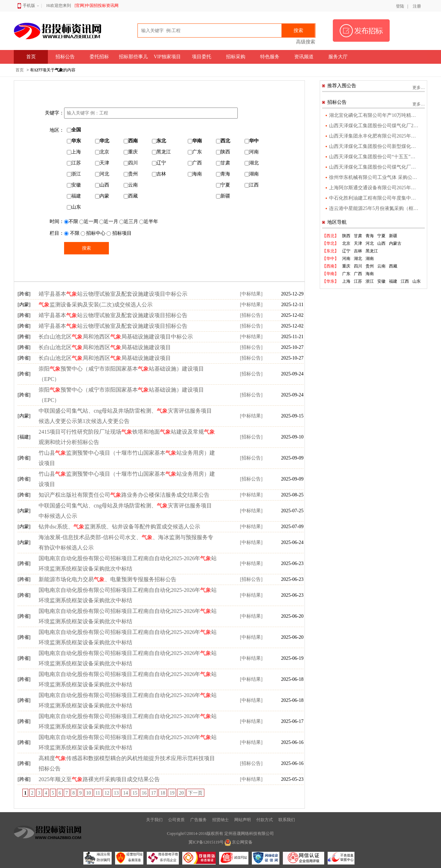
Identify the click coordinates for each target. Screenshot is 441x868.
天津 (102, 163)
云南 (131, 185)
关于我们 (154, 820)
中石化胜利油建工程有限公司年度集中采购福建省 (375, 198)
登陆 (400, 6)
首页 (31, 57)
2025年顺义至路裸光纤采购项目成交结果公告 (99, 779)
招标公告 (65, 57)
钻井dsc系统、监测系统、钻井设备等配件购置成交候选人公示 (119, 527)
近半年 (149, 221)
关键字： (54, 113)
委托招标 (99, 57)
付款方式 (265, 820)
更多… (419, 88)
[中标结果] (251, 294)
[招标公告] (251, 315)
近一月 (109, 221)
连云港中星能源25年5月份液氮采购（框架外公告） (375, 208)
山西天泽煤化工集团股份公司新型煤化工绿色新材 (375, 146)
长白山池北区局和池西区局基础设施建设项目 (105, 347)
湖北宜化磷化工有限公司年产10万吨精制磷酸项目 (375, 115)
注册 (417, 6)
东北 (159, 141)
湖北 (252, 163)
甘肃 (223, 163)
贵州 (131, 174)
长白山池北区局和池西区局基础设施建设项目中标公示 (116, 337)
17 (153, 793)
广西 (195, 163)
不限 (71, 221)
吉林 (159, 174)
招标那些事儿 (133, 57)
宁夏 (223, 185)
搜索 (298, 31)
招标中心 (93, 233)
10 (89, 793)
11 (98, 793)
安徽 (74, 185)
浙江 (74, 174)
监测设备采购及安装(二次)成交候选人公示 (96, 305)
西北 (223, 141)
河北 (102, 174)
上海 (74, 152)
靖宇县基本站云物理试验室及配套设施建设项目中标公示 (113, 294)
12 (107, 793)
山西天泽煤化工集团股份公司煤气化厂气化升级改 (375, 167)
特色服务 (270, 57)
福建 (74, 196)
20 (181, 793)
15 (135, 793)
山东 (74, 207)
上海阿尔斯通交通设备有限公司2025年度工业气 (375, 188)
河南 (252, 152)
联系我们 (287, 820)
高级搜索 (306, 42)
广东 (195, 152)
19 (172, 793)
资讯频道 (304, 57)
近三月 (129, 221)
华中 (252, 141)
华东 (74, 141)
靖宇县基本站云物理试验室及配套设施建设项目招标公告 (113, 315)
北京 (102, 152)
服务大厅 (338, 57)
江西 (252, 185)
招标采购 (236, 57)
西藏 (131, 196)
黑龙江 (161, 152)
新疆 (223, 196)
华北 (102, 141)
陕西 (223, 152)
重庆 (131, 152)
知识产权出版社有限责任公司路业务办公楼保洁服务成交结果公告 (124, 495)
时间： (57, 221)
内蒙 (102, 196)
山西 (102, 185)
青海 (223, 174)
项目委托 (202, 57)
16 (144, 793)
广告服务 (198, 820)
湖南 (252, 174)
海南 (195, 174)
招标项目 (119, 233)
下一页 (195, 793)
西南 (131, 141)
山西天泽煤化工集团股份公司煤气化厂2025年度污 (375, 126)
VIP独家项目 (167, 57)
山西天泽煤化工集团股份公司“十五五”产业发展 (375, 157)
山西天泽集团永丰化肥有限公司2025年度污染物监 (375, 136)
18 (163, 793)
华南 (195, 141)
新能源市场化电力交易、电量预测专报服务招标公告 (107, 579)
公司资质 (176, 820)
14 (125, 793)
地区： (57, 130)
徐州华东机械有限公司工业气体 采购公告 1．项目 (375, 177)
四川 (131, 163)
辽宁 (159, 163)
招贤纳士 (220, 820)
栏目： (57, 233)
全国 (74, 130)
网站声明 (243, 820)
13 (116, 793)
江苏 (74, 163)
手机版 (28, 6)
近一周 (89, 221)
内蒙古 (395, 243)
